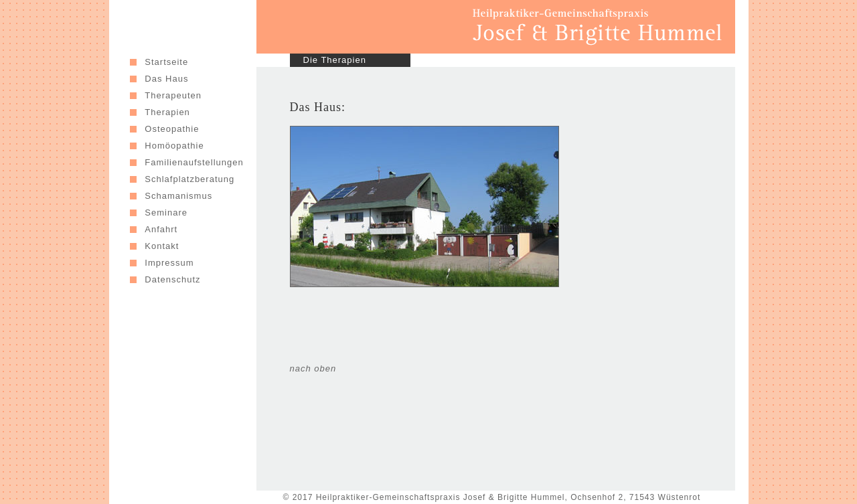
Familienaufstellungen (194, 162)
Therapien (167, 112)
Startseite (166, 62)
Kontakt (162, 246)
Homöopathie (174, 146)
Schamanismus (178, 196)
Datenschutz (172, 279)
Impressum (169, 263)
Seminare (167, 213)
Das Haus (166, 79)
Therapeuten (173, 95)
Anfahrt (163, 229)
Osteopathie (172, 129)
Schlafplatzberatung (189, 179)
